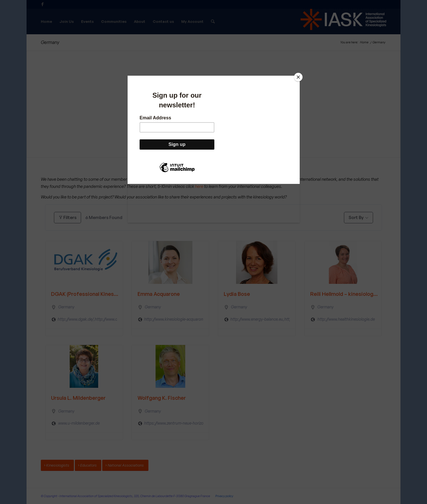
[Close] (298, 77)
